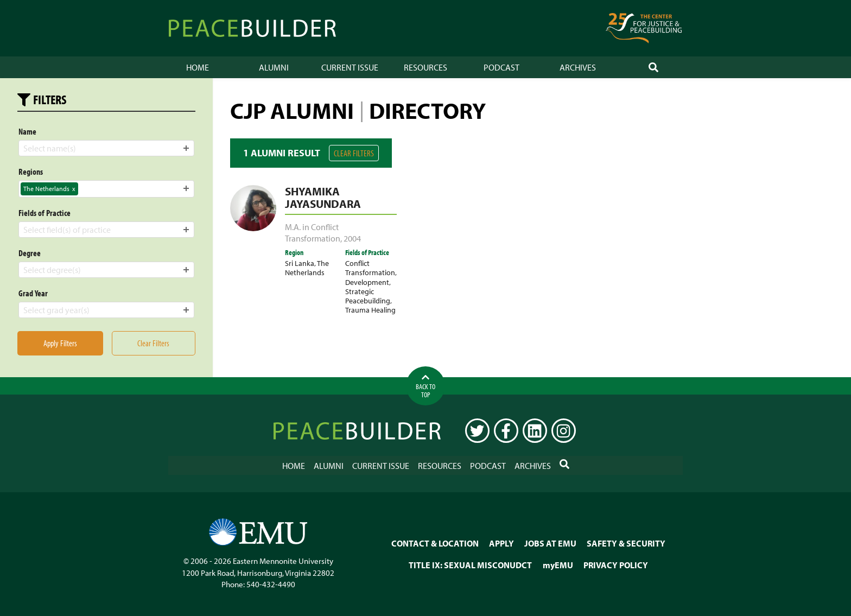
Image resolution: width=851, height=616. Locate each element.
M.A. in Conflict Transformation (313, 233)
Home (198, 67)
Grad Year (33, 293)
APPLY (501, 543)
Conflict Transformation (370, 268)
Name (27, 131)
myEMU (558, 565)
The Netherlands (307, 268)
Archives (578, 67)
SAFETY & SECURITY (626, 543)
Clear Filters (354, 153)
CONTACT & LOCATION (435, 543)
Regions (31, 172)
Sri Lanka (300, 263)
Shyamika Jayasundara (323, 197)
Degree (30, 253)
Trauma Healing (370, 310)
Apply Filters (60, 343)
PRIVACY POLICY (616, 565)
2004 (352, 238)
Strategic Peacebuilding (368, 296)
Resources (426, 67)
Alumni (274, 67)
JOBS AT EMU (550, 543)
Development (367, 282)
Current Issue (350, 67)
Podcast (501, 67)
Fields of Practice (45, 213)
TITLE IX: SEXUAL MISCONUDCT (470, 565)
